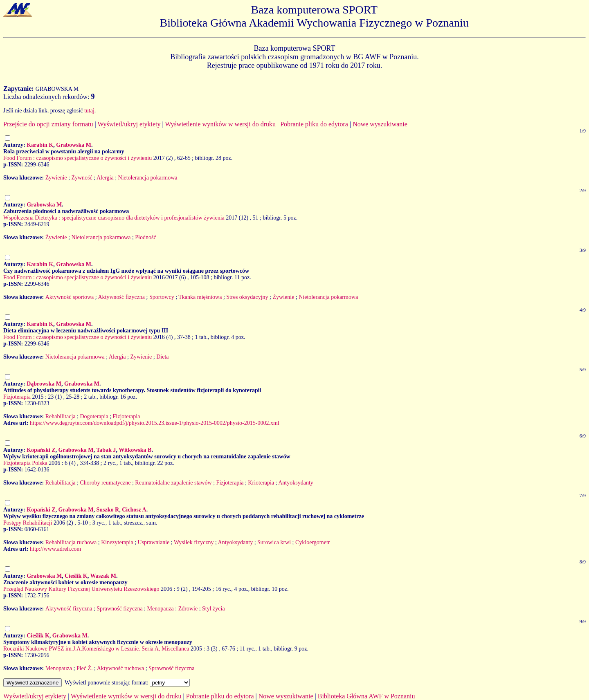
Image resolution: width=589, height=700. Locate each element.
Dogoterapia (94, 416)
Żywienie (56, 178)
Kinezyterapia (117, 542)
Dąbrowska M (44, 384)
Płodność (145, 237)
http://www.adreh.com (55, 549)
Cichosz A (134, 510)
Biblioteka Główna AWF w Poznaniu (366, 696)
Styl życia (214, 609)
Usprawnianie (154, 542)
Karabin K (40, 145)
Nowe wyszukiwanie (380, 124)
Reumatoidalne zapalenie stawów (173, 483)
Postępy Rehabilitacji (28, 523)
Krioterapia (261, 483)
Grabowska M (74, 145)
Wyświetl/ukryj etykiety (129, 124)
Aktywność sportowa (70, 297)
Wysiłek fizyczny (194, 542)
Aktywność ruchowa (120, 668)
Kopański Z (41, 450)
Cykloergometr (313, 542)
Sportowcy (162, 297)
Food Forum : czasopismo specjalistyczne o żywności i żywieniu (78, 158)
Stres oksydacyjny (247, 297)
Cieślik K (76, 576)
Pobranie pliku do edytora (314, 124)
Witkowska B (135, 450)
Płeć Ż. (85, 668)
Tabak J (106, 450)
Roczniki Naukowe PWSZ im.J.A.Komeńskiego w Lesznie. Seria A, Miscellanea (96, 649)
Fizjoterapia (17, 397)
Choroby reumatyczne (105, 483)
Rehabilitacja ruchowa (71, 542)
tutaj (89, 111)
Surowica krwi (274, 542)
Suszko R (108, 510)
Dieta (162, 357)
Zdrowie (188, 609)
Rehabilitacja (61, 416)
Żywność (82, 178)
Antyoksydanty (296, 483)
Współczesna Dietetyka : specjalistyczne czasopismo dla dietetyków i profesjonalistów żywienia (114, 218)
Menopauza (160, 609)
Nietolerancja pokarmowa (148, 178)
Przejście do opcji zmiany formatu (48, 124)
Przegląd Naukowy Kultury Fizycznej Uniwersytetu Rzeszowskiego (81, 589)
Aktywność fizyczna (121, 297)
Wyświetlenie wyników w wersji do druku (220, 124)
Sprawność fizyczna (119, 609)
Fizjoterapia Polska (25, 463)
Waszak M (103, 576)
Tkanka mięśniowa (200, 297)
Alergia (105, 178)
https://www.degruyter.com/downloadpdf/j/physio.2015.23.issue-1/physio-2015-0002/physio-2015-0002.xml (155, 423)
